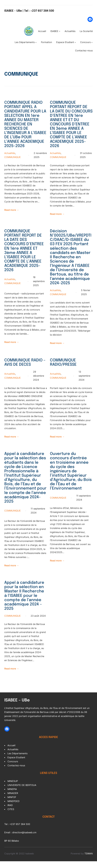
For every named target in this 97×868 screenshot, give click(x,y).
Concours (13, 768)
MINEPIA (12, 796)
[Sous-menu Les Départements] (36, 42)
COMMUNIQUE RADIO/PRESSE (64, 367)
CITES (11, 816)
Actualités (10, 159)
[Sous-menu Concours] (92, 42)
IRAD (10, 812)
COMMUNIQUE (13, 163)
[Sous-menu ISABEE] (60, 31)
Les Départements (17, 760)
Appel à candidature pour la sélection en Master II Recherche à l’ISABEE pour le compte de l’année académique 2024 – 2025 (25, 602)
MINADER (13, 800)
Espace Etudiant (16, 764)
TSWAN (89, 860)
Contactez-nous (16, 772)
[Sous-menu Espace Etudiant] (75, 42)
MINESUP (13, 788)
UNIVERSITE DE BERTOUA (22, 792)
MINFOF (12, 804)
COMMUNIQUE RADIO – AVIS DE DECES (26, 367)
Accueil (11, 752)
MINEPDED (14, 808)
